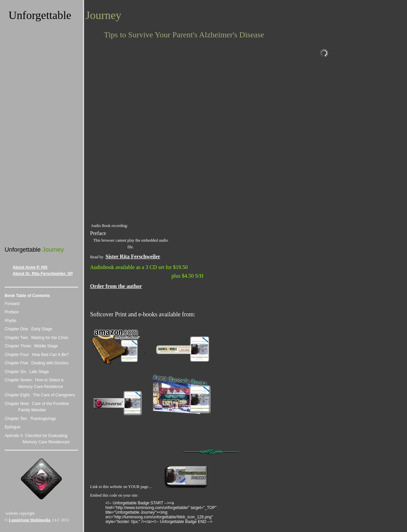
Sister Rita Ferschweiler (133, 256)
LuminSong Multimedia (30, 520)
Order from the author (116, 286)
